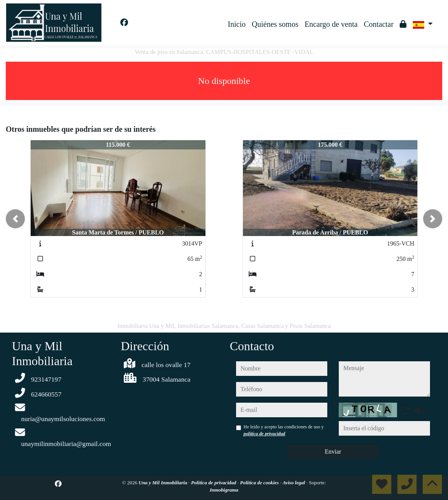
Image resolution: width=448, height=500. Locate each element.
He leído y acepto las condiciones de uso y (284, 430)
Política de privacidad (214, 483)
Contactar (379, 24)
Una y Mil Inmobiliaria (163, 483)
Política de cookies (260, 483)
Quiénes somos (275, 24)
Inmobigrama (224, 490)
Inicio (237, 24)
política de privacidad (265, 434)
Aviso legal (294, 483)
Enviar (333, 452)
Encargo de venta (331, 24)
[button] (15, 219)
